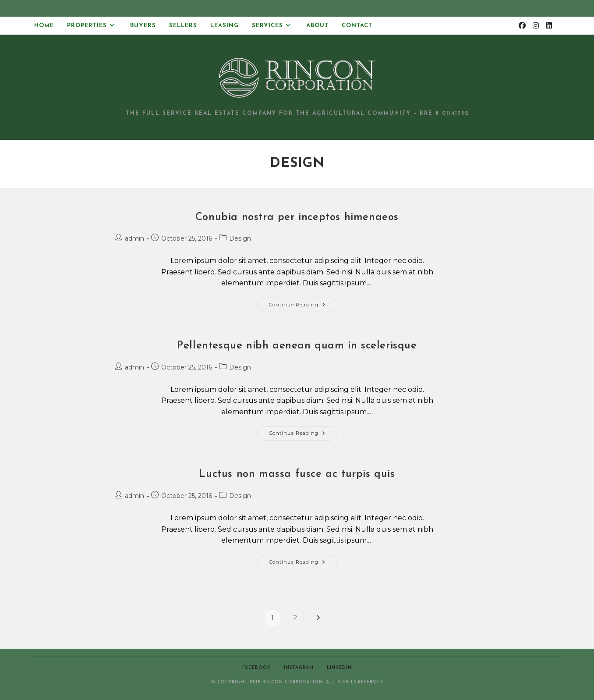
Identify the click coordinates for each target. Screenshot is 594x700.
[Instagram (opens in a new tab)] (536, 26)
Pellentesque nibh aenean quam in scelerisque (297, 346)
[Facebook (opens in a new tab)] (522, 26)
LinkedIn (339, 668)
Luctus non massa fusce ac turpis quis (297, 474)
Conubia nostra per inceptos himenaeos (297, 217)
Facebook (256, 668)
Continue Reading (303, 307)
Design (240, 238)
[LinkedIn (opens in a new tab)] (549, 26)
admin (134, 238)
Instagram (299, 668)
